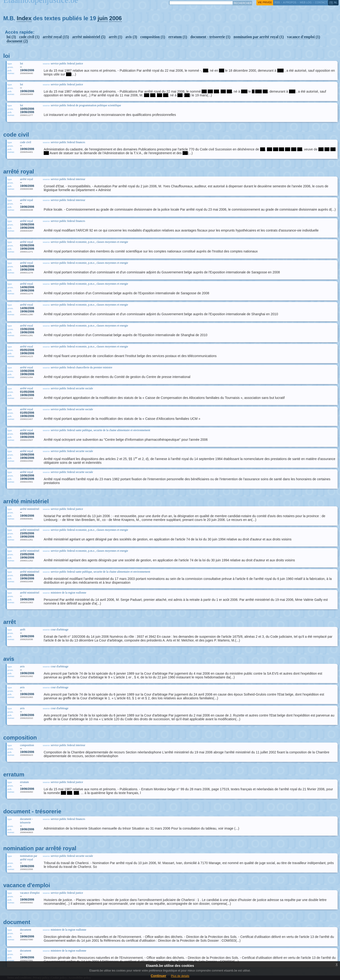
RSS (277, 2)
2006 (115, 18)
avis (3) (131, 37)
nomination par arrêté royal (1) (259, 37)
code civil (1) (29, 37)
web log (306, 2)
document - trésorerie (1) (210, 37)
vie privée (265, 2)
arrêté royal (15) (56, 37)
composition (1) (153, 37)
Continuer (158, 976)
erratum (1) (178, 37)
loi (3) (11, 37)
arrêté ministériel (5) (89, 37)
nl (336, 2)
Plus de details (180, 976)
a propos (290, 2)
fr (331, 2)
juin (103, 18)
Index (24, 18)
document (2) (17, 41)
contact (321, 2)
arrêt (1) (115, 37)
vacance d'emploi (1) (304, 37)
